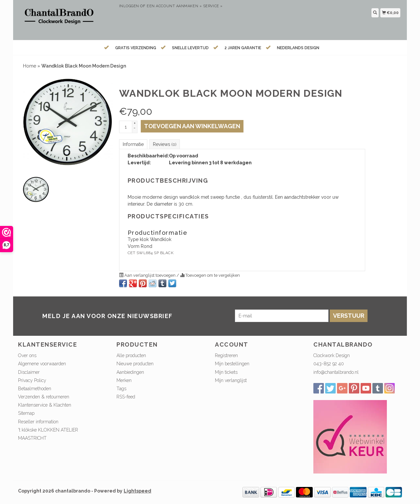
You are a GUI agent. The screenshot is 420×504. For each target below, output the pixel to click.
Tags (121, 389)
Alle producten (131, 355)
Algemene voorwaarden (42, 364)
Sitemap (26, 413)
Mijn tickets (226, 372)
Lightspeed (137, 491)
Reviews (165, 144)
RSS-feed (126, 397)
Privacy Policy (32, 380)
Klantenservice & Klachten (45, 405)
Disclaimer (29, 372)
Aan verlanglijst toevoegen (148, 275)
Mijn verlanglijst (231, 380)
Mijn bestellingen (232, 364)
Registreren (226, 355)
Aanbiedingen (130, 372)
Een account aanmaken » (174, 6)
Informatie (133, 144)
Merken (124, 380)
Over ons (27, 355)
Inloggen (129, 6)
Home (30, 66)
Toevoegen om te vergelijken (210, 275)
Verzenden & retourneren (44, 397)
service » (213, 6)
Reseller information (38, 422)
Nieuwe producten (135, 364)
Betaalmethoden (35, 389)
